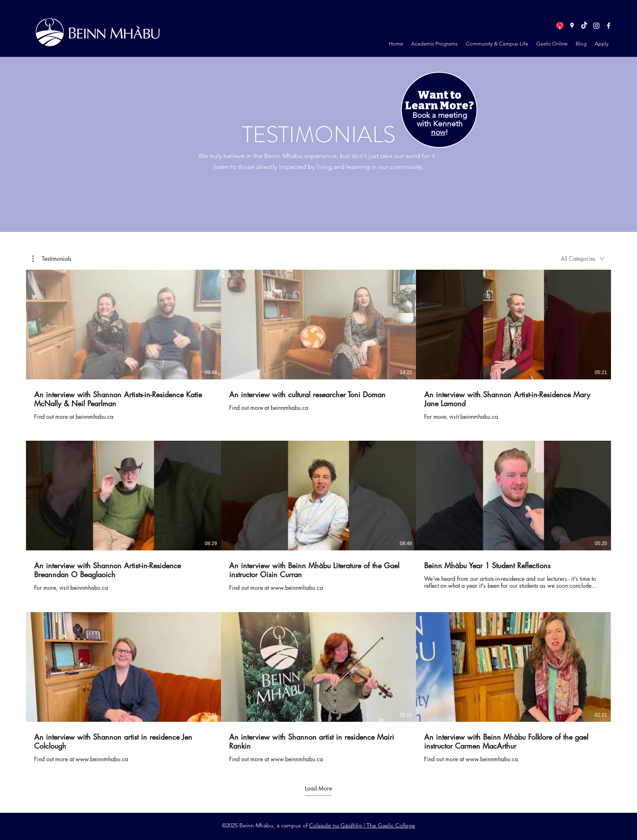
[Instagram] (596, 26)
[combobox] (583, 259)
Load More (318, 788)
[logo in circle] (560, 26)
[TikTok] (584, 26)
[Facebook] (609, 26)
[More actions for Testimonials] (52, 259)
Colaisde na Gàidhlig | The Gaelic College (362, 825)
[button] (434, 44)
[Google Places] (572, 26)
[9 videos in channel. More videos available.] (318, 516)
